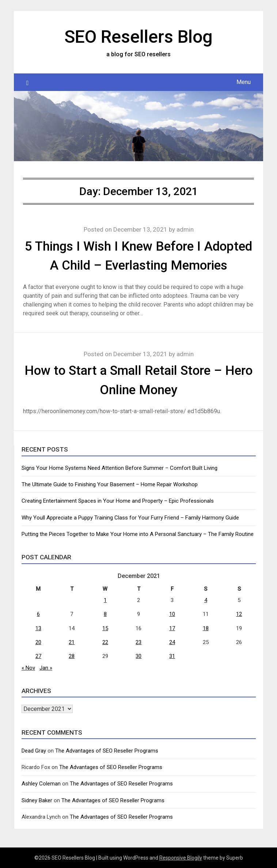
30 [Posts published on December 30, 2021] (138, 656)
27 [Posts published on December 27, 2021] (38, 656)
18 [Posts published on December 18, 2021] (206, 628)
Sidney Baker (37, 800)
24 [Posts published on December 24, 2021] (172, 642)
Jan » (46, 668)
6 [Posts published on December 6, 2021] (38, 614)
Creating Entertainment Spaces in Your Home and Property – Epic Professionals (118, 501)
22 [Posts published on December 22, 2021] (105, 642)
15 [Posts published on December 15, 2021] (105, 628)
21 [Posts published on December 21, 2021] (72, 642)
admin (185, 229)
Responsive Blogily (181, 858)
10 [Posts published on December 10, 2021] (172, 614)
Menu (244, 82)
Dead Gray (34, 751)
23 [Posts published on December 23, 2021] (138, 642)
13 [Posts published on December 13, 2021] (38, 628)
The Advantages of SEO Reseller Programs (107, 751)
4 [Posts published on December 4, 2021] (206, 600)
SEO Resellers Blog (138, 37)
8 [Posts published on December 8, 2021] (105, 614)
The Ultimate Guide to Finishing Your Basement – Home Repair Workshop (110, 484)
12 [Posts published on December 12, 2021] (239, 614)
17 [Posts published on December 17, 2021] (172, 628)
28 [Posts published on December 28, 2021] (72, 656)
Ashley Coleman (41, 784)
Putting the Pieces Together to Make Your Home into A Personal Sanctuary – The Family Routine (138, 534)
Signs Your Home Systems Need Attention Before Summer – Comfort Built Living (119, 468)
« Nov (28, 668)
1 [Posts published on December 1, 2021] (105, 600)
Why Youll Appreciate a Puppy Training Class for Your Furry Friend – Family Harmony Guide (130, 518)
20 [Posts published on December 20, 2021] (38, 642)
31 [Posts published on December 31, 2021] (172, 656)
